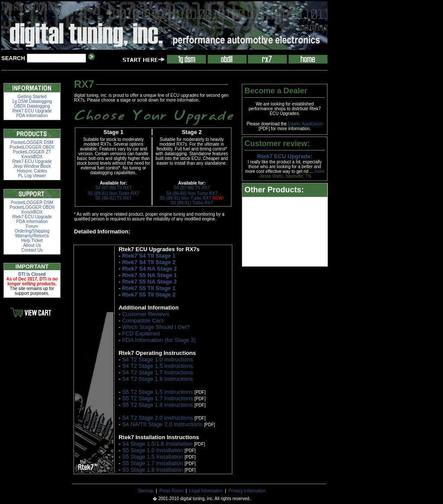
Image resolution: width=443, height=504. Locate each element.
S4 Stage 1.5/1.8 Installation (157, 444)
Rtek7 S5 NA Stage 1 (149, 275)
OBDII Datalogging (32, 106)
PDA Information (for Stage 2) (159, 340)
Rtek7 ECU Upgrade (32, 111)
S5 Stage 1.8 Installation (152, 470)
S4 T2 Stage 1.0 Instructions (157, 359)
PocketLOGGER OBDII (32, 147)
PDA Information (32, 116)
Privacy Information (247, 491)
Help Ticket (32, 241)
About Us (32, 245)
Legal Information (206, 491)
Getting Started (32, 97)
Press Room (172, 491)
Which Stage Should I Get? (156, 327)
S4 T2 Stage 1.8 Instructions (157, 379)
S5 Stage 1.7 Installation (152, 463)
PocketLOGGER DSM (32, 142)
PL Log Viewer (32, 176)
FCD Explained (141, 333)
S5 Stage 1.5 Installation (152, 457)
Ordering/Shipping (32, 231)
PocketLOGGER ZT (32, 152)
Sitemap (146, 491)
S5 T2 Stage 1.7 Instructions (157, 398)
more (319, 171)
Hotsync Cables (32, 171)
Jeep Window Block (32, 166)
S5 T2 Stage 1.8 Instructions (157, 405)
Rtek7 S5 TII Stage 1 (149, 288)
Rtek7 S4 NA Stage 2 (149, 269)
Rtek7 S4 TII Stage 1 (149, 256)
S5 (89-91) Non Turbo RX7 (114, 193)
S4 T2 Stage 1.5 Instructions (157, 366)
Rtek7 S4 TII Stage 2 (149, 262)
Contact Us (32, 250)
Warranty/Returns (32, 236)
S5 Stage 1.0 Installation (152, 450)
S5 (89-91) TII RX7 (113, 198)
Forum (32, 226)
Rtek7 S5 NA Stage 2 (149, 282)
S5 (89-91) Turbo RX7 (192, 203)
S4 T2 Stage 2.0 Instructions (157, 418)
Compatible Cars (143, 321)
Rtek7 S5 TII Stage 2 (149, 295)
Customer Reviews (146, 314)
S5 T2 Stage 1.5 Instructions (157, 392)
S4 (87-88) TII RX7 (113, 188)
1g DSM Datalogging (32, 101)
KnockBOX (32, 157)
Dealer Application (306, 124)
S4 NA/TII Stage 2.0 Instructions (162, 424)
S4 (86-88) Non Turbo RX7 (192, 193)
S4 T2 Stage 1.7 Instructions (157, 372)
